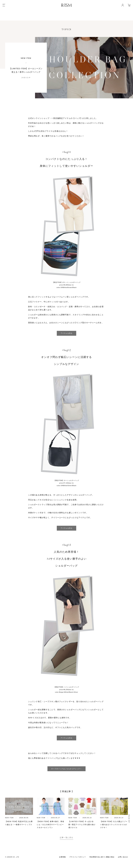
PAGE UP (129, 825)
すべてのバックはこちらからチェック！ (66, 769)
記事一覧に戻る (67, 844)
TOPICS (66, 30)
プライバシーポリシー (78, 864)
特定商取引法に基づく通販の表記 (102, 864)
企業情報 (62, 864)
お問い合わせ (123, 864)
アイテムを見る (66, 334)
